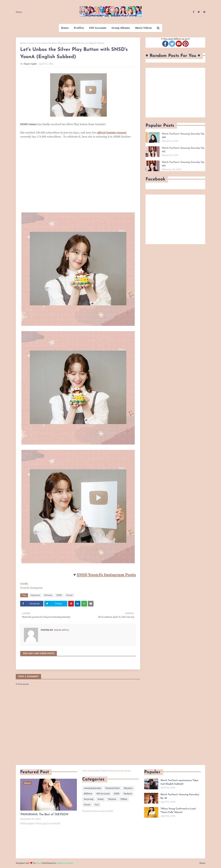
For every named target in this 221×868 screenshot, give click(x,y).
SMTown (88, 794)
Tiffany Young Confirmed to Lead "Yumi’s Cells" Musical (178, 811)
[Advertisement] (175, 93)
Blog (38, 863)
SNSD (59, 595)
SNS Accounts (103, 794)
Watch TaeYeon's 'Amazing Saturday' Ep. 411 (180, 796)
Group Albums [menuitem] (121, 28)
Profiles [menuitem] (79, 28)
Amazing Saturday (93, 788)
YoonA (31, 43)
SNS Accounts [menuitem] (98, 28)
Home (19, 12)
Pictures (48, 595)
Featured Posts (113, 788)
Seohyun (128, 794)
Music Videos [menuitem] (144, 28)
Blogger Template (65, 863)
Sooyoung (89, 799)
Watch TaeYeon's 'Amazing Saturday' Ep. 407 (183, 164)
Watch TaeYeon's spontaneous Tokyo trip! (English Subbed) (179, 782)
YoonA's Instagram (31, 588)
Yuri (97, 805)
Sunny (101, 799)
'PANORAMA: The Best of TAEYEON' (44, 814)
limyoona (35, 595)
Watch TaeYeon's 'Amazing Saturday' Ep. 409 (183, 136)
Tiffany (124, 799)
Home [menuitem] (65, 28)
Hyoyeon (128, 788)
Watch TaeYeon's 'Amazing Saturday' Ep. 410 (183, 150)
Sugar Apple (30, 64)
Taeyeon (112, 799)
